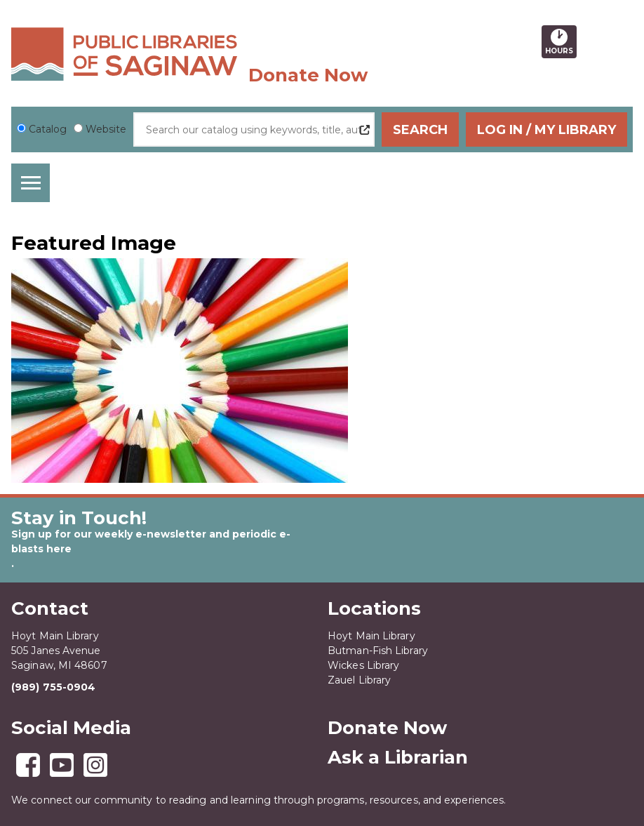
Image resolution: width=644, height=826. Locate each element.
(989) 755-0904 (53, 687)
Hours (561, 41)
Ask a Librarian (398, 757)
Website (106, 129)
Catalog (48, 129)
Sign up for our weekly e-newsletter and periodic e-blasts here (151, 541)
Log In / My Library (546, 130)
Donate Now (308, 75)
